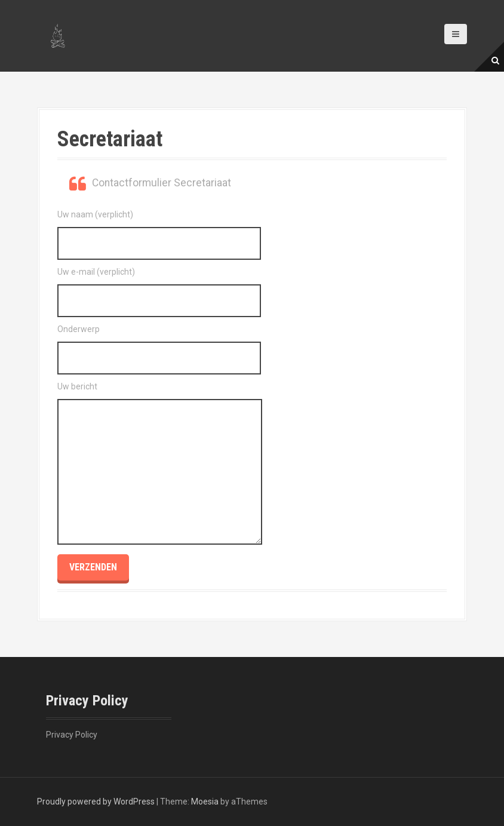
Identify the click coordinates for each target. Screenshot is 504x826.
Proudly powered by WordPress (96, 802)
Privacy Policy (72, 735)
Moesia (205, 802)
